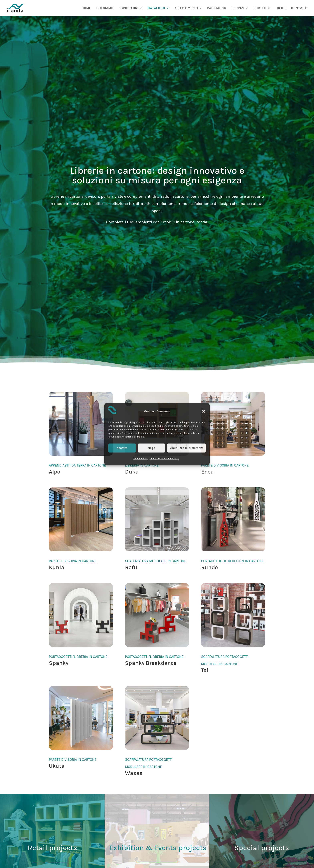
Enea (207, 472)
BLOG (281, 8)
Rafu (131, 567)
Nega (151, 448)
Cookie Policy (140, 459)
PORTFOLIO (263, 8)
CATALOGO (156, 8)
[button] (204, 411)
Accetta (122, 448)
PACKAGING (217, 8)
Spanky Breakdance (151, 663)
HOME (86, 8)
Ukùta (57, 766)
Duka (132, 472)
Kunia (57, 567)
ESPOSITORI (129, 8)
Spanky (59, 663)
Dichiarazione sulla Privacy (164, 459)
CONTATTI (299, 8)
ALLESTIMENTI (186, 8)
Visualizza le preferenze (186, 448)
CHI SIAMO (105, 8)
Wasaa (134, 773)
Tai (205, 670)
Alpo (55, 472)
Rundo (209, 567)
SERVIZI (238, 8)
